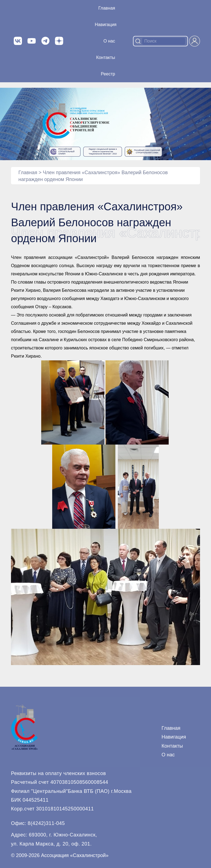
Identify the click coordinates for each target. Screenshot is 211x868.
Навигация (174, 737)
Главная (107, 8)
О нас (109, 41)
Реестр (108, 74)
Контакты (106, 57)
